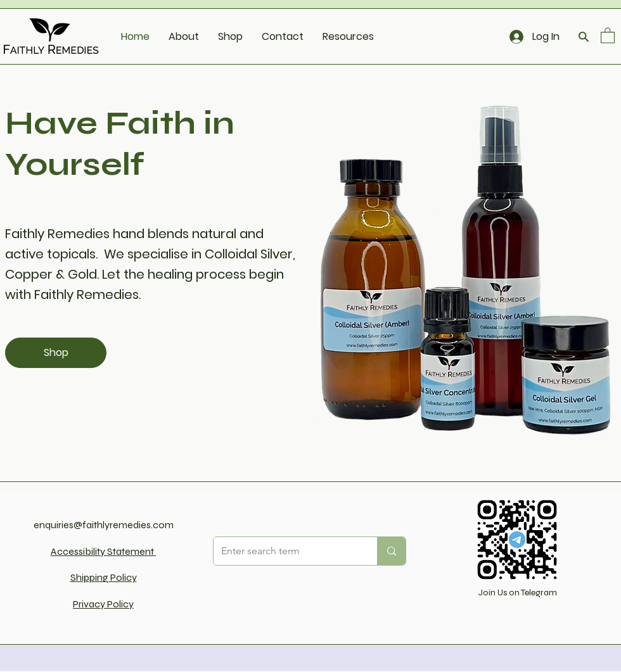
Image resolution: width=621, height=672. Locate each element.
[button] (608, 35)
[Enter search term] (286, 551)
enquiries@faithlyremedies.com (104, 525)
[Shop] (56, 353)
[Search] (584, 37)
